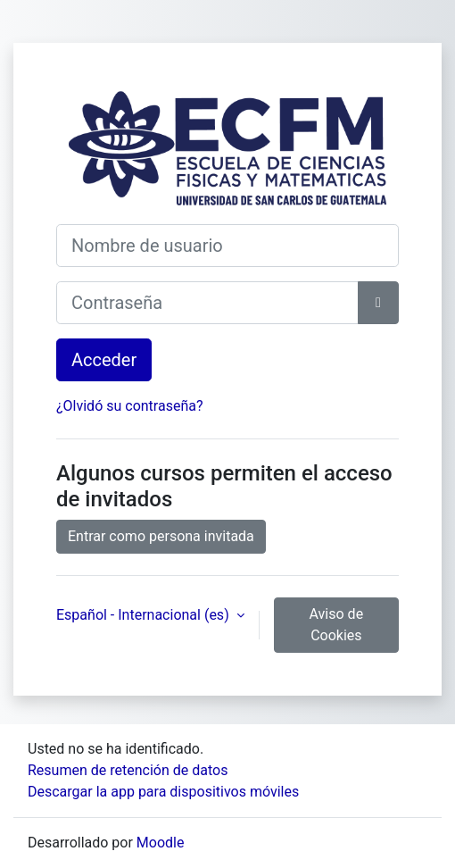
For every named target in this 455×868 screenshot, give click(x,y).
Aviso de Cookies (337, 625)
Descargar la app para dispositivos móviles (163, 792)
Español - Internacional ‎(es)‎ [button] (145, 615)
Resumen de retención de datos (128, 770)
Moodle (161, 843)
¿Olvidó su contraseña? (130, 406)
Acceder (104, 360)
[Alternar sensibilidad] (378, 303)
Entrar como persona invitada (161, 536)
